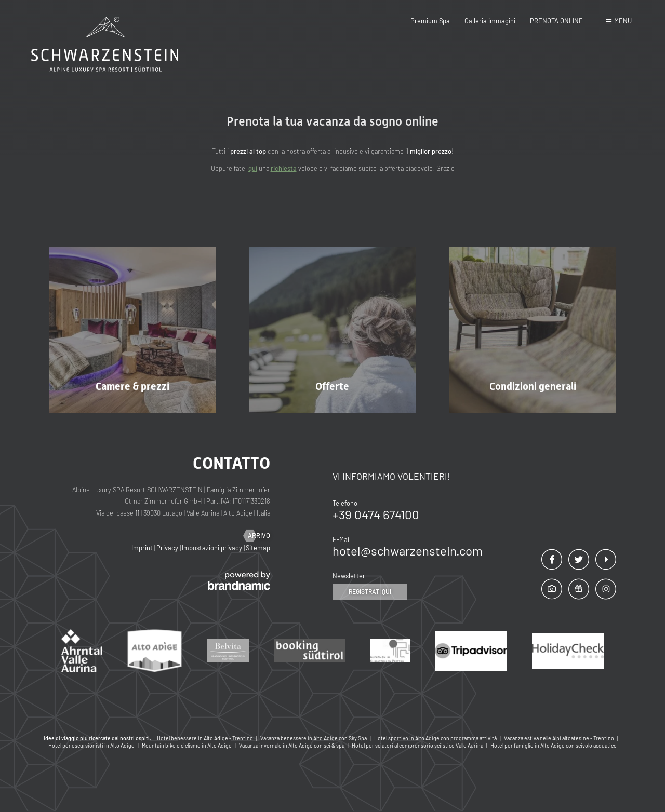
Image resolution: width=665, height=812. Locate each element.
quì (253, 168)
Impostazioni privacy (213, 548)
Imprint (143, 548)
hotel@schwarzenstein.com (408, 551)
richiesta (284, 168)
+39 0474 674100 (376, 514)
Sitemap (258, 548)
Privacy (168, 548)
